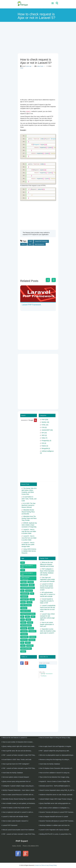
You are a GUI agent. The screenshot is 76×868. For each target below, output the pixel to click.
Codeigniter (32, 630)
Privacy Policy (53, 864)
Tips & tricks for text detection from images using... (54, 776)
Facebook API (25, 592)
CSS (23, 619)
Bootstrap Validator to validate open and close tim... (55, 824)
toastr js (23, 621)
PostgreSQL (24, 636)
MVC (30, 244)
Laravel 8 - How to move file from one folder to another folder (29, 537)
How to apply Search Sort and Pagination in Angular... (55, 745)
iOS (22, 642)
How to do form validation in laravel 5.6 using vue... (55, 772)
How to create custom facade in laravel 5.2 (15, 820)
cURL (27, 616)
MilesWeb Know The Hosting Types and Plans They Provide (29, 517)
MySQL (32, 584)
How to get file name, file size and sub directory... (17, 750)
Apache (30, 621)
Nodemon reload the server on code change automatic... (56, 794)
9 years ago (29, 66)
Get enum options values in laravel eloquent (15, 776)
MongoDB (30, 645)
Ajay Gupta (40, 66)
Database (33, 636)
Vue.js (23, 645)
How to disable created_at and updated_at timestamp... (19, 802)
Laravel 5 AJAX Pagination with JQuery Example (54, 829)
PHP (30, 241)
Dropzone (32, 639)
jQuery (23, 601)
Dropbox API (25, 598)
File (32, 592)
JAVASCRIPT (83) (47, 429)
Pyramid (31, 581)
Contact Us (38, 864)
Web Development (40, 244)
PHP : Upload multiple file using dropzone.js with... (54, 750)
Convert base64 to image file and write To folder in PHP (47, 600)
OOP (23, 569)
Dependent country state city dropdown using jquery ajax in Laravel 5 (48, 630)
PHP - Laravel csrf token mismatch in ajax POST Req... (19, 754)
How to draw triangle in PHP (27, 573)
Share (22, 68)
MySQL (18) (45, 421)
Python (28, 642)
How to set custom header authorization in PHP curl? (47, 623)
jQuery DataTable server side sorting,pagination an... (55, 802)
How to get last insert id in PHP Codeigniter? (15, 763)
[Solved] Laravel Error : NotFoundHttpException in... (55, 785)
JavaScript (24, 630)
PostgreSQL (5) (47, 440)
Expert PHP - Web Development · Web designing (47, 674)
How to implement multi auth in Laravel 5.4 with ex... (18, 811)
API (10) (44, 432)
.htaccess (24, 607)
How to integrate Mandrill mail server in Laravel (53, 816)
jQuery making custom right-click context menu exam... (18, 745)
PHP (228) (45, 419)
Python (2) (45, 445)
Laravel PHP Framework (41, 241)
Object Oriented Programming (25, 577)
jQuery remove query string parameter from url (16, 780)
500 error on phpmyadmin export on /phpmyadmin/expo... (56, 754)
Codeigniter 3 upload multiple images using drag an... (18, 785)
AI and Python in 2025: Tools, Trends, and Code (29, 498)
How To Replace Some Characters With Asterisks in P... (56, 767)
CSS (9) (44, 426)
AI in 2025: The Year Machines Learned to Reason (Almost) (29, 504)
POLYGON (24, 584)
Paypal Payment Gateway (28, 613)
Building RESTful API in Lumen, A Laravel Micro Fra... (55, 833)
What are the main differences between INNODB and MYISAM (47, 563)
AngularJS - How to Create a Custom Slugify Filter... (55, 780)
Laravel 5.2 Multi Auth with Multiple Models (15, 816)
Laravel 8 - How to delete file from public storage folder (28, 544)
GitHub (28, 619)
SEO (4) (44, 434)
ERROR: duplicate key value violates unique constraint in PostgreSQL (29, 524)
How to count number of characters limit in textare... (18, 741)
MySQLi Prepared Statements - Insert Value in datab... (18, 789)
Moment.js (24, 639)
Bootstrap (24, 627)
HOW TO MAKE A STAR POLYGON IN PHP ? (16, 807)
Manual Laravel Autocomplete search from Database (18, 829)
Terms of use (45, 864)
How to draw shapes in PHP (27, 565)
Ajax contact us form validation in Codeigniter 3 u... (54, 807)
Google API (24, 595)
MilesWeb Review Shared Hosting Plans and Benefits (28, 511)
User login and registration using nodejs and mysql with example (47, 578)
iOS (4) (44, 442)
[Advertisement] (38, 40)
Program (24, 581)
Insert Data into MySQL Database (49, 763)
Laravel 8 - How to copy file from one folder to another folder (29, 530)
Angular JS (29, 590)
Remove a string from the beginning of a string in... (54, 759)
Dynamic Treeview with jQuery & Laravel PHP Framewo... (57, 811)
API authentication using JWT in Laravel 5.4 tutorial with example (48, 593)
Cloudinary (24, 633)
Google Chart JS (26, 610)
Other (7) (45, 437)
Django (23, 650)
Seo (22, 590)
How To (24, 244)
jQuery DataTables (26, 647)
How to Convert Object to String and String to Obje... (55, 737)
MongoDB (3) (46, 448)
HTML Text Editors (26, 604)
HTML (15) (45, 424)
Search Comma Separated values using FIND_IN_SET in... (57, 789)
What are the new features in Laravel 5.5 (14, 737)
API (22, 616)
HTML (32, 598)
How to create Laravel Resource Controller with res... (18, 794)
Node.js (31, 627)
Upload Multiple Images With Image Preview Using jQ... (56, 798)
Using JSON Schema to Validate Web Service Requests (29, 550)
